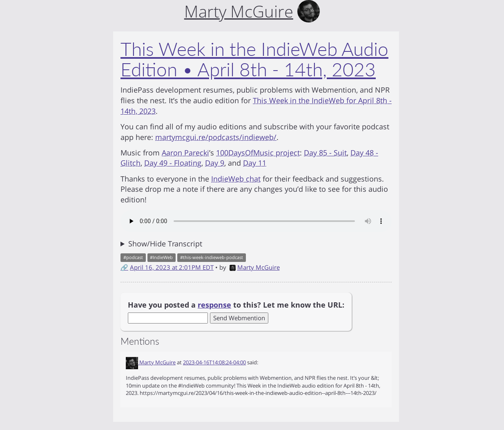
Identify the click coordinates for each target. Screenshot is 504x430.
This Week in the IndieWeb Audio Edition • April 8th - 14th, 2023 (254, 59)
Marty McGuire (255, 267)
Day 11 (255, 163)
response (214, 305)
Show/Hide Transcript (165, 244)
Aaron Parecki (185, 153)
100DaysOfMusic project (258, 153)
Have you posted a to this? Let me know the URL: (236, 305)
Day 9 (215, 163)
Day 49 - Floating (173, 163)
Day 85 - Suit (325, 153)
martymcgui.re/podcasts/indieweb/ (216, 137)
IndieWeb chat (236, 179)
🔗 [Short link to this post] (124, 267)
